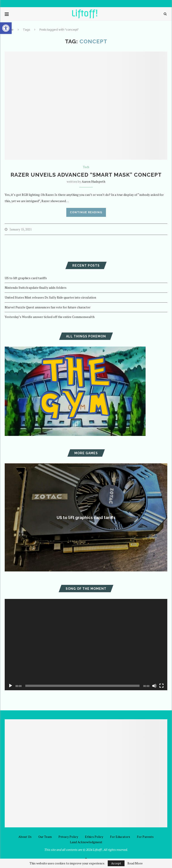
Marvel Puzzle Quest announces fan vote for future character (48, 307)
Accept (116, 863)
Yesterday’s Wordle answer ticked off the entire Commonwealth (50, 317)
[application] (86, 644)
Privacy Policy (68, 837)
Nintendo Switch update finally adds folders (36, 288)
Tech (86, 167)
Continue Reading (86, 212)
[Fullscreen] (161, 686)
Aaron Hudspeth (94, 181)
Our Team (45, 837)
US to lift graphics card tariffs (26, 278)
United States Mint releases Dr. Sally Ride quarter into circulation (50, 297)
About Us (25, 837)
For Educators (120, 837)
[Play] (11, 686)
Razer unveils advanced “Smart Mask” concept (86, 175)
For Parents (145, 837)
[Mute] (154, 686)
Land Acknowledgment (86, 842)
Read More (135, 863)
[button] (6, 28)
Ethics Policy (94, 837)
